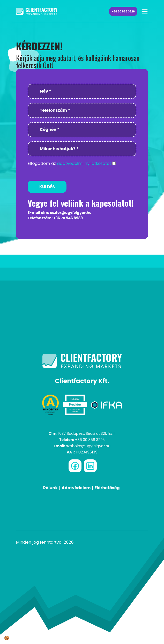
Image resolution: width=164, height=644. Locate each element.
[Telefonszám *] (82, 110)
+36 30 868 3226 (123, 11)
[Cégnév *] (82, 130)
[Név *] (82, 91)
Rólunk (50, 488)
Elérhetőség (107, 488)
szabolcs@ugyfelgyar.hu (88, 446)
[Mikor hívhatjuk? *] (82, 149)
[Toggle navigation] (145, 11)
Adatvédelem (76, 488)
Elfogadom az (69, 163)
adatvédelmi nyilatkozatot (84, 163)
